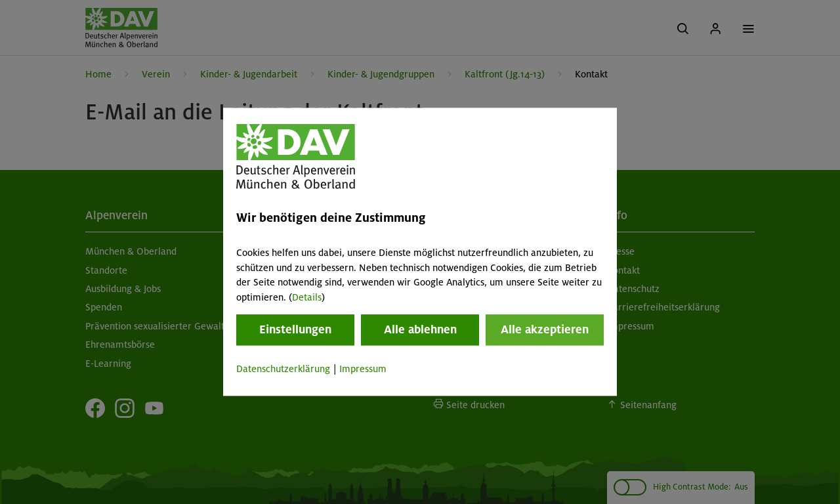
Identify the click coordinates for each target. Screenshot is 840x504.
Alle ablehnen (420, 329)
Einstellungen (295, 329)
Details (307, 297)
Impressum (363, 369)
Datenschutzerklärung (283, 369)
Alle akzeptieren (545, 329)
